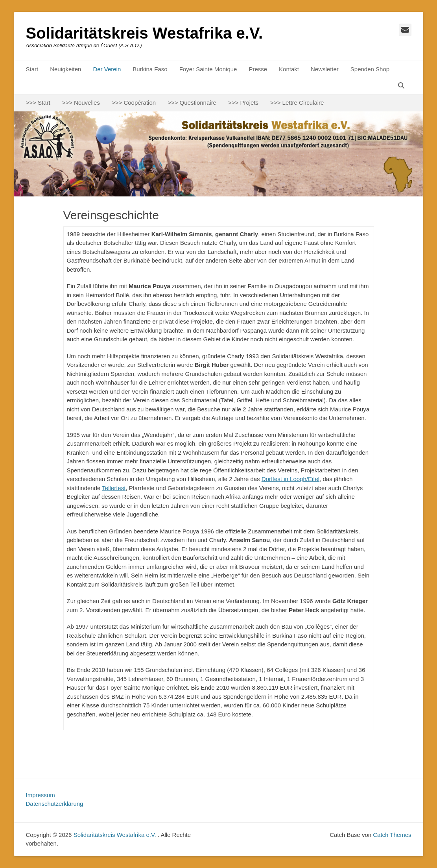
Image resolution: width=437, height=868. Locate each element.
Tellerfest (114, 488)
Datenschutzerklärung (55, 804)
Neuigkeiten (65, 69)
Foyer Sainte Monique (208, 69)
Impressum (41, 795)
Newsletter (325, 69)
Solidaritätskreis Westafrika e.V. (145, 33)
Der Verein (107, 69)
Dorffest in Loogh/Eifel (290, 479)
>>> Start (38, 103)
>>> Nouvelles (81, 103)
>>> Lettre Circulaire (297, 103)
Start (32, 69)
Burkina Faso (150, 69)
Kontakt (289, 69)
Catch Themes (392, 835)
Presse (258, 69)
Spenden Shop (370, 69)
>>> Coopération (134, 103)
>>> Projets (243, 103)
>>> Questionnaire (192, 103)
